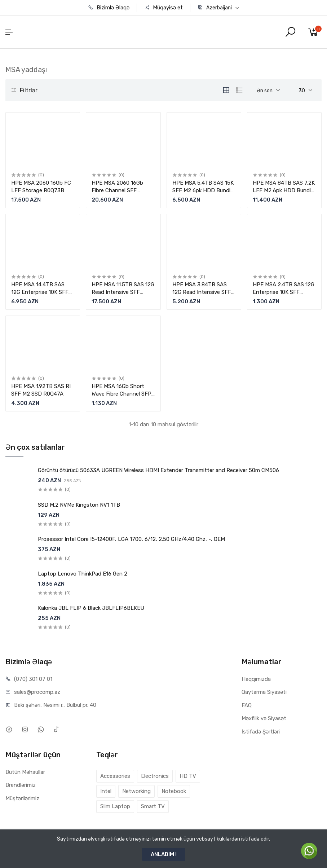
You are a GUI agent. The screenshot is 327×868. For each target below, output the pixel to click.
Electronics (155, 776)
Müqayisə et (163, 8)
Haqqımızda (256, 679)
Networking (136, 791)
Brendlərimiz (21, 785)
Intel (106, 791)
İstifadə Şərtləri (261, 732)
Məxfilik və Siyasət (264, 718)
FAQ (247, 705)
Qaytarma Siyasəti (264, 692)
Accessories (115, 776)
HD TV (188, 776)
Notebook (174, 791)
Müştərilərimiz (22, 798)
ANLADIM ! (164, 854)
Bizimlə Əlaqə (109, 8)
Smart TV (153, 806)
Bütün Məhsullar (25, 772)
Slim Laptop (115, 806)
